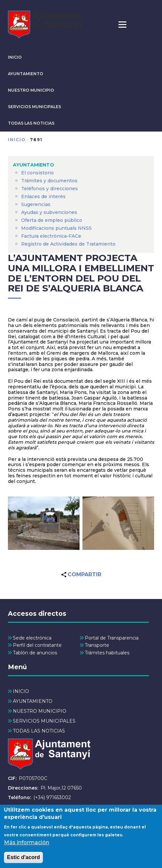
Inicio (17, 140)
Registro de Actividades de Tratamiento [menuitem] (68, 244)
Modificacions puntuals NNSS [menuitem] (56, 228)
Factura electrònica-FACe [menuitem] (51, 236)
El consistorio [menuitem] (37, 173)
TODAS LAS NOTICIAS (31, 123)
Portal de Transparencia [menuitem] (112, 638)
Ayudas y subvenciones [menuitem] (49, 212)
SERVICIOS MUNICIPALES (34, 107)
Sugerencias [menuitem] (36, 204)
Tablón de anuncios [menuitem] (35, 653)
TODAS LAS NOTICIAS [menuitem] (39, 731)
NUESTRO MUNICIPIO (31, 90)
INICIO (15, 57)
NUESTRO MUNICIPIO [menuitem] (40, 711)
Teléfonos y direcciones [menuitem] (49, 189)
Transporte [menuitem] (97, 645)
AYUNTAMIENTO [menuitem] (33, 165)
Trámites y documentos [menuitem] (49, 181)
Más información (27, 849)
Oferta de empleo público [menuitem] (52, 220)
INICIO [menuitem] (21, 691)
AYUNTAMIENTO (26, 74)
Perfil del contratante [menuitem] (37, 645)
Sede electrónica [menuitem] (32, 638)
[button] (44, 523)
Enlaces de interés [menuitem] (43, 196)
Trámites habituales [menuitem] (107, 653)
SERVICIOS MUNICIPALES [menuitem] (44, 721)
